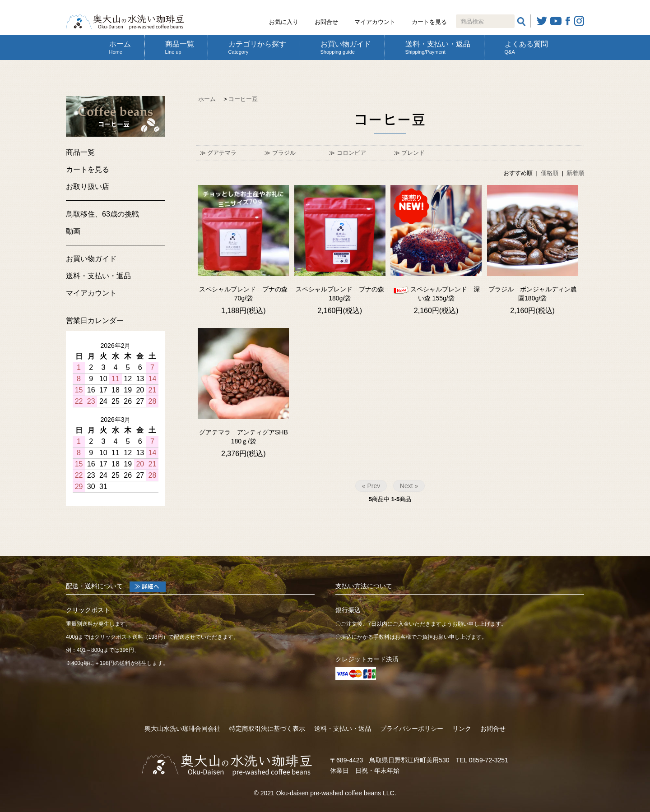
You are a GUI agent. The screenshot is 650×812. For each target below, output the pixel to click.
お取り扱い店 (88, 187)
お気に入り (284, 22)
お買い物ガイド (346, 47)
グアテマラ (222, 153)
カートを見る (429, 22)
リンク (462, 729)
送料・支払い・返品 (438, 47)
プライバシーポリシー (412, 729)
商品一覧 (180, 47)
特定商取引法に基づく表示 (267, 729)
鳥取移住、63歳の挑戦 (102, 214)
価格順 (550, 173)
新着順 (575, 173)
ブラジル (284, 153)
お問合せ (326, 22)
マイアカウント (375, 22)
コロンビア (351, 153)
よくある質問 (526, 47)
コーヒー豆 (243, 99)
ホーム (120, 47)
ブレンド (413, 153)
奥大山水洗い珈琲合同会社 (182, 729)
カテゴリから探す (257, 47)
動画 (73, 231)
